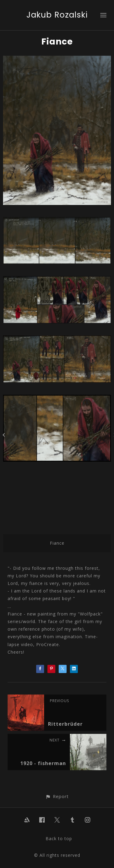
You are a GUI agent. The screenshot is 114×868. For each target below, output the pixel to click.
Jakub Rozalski (57, 15)
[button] (57, 796)
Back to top (59, 838)
